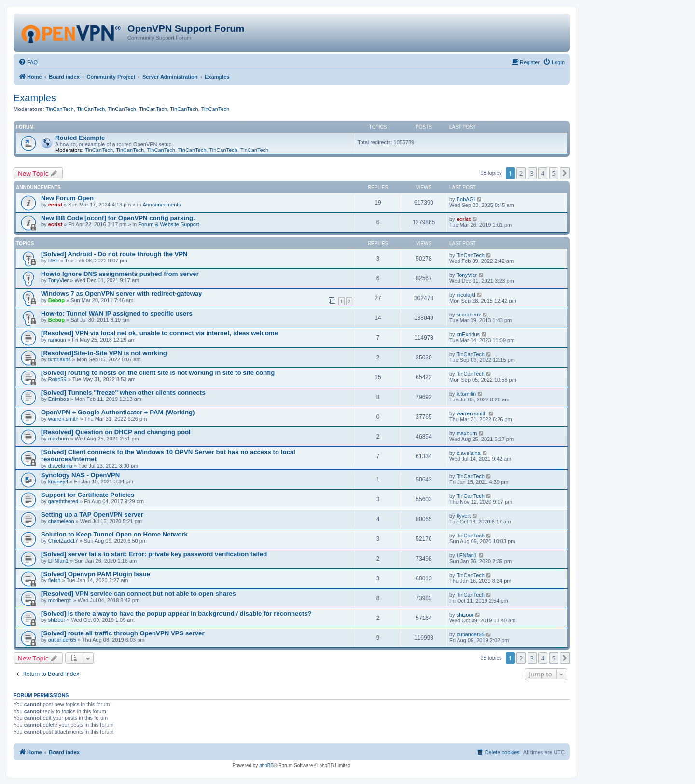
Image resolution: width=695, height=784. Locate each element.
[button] (565, 173)
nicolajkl (466, 295)
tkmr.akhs (60, 359)
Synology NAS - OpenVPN (80, 475)
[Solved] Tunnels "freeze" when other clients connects (123, 392)
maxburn (59, 439)
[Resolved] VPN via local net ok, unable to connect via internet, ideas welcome (160, 333)
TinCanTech (60, 109)
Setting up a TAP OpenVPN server (92, 515)
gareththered (63, 501)
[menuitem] (28, 62)
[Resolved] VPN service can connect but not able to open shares (139, 594)
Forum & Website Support (168, 224)
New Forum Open (67, 198)
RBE (54, 261)
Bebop (56, 300)
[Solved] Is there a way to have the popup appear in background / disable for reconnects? (176, 613)
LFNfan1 (58, 561)
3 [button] (532, 173)
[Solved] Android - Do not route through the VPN (114, 254)
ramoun (57, 340)
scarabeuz (469, 315)
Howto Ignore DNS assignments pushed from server (120, 274)
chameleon (61, 521)
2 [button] (521, 173)
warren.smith (63, 419)
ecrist (55, 205)
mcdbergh (60, 600)
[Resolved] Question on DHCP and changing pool (116, 432)
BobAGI (466, 199)
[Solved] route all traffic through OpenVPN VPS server (123, 633)
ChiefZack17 (63, 541)
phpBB (266, 765)
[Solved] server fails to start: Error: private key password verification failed (154, 554)
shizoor (57, 620)
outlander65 (62, 640)
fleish (55, 580)
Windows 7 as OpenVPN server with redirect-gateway (121, 294)
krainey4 (58, 481)
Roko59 (57, 379)
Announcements (162, 205)
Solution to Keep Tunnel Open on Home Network (114, 534)
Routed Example (80, 138)
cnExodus (468, 334)
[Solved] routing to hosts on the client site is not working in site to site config (158, 373)
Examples (35, 98)
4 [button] (543, 173)
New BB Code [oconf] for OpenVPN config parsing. (118, 218)
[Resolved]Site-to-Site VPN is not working (104, 353)
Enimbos (59, 399)
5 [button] (554, 173)
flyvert (464, 516)
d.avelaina (60, 466)
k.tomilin (466, 394)
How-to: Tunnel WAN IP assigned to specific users (117, 313)
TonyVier (59, 280)
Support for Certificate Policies (88, 495)
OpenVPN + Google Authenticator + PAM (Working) (118, 412)
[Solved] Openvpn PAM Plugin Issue (96, 574)
